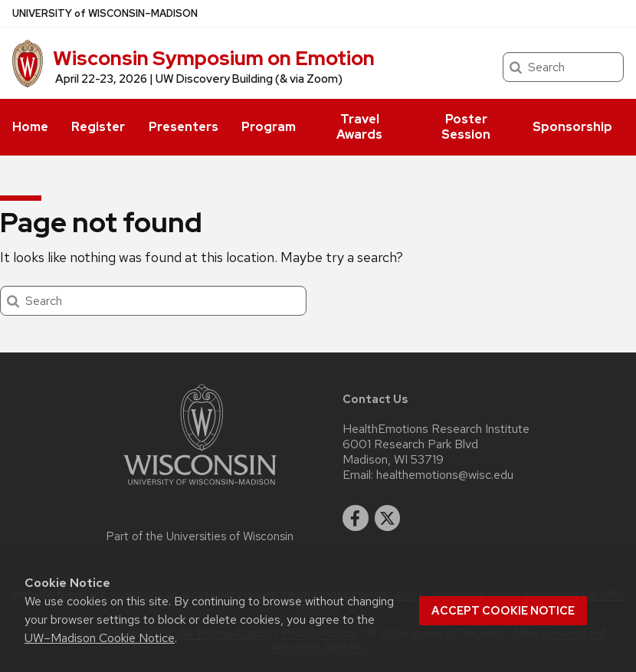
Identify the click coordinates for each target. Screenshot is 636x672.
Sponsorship (572, 127)
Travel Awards (359, 127)
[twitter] (388, 518)
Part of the (200, 536)
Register (98, 127)
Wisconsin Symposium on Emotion (214, 58)
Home (30, 127)
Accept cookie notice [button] (503, 611)
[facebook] (356, 518)
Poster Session (466, 127)
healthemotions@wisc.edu (445, 475)
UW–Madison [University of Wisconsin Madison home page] (105, 13)
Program (269, 127)
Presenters (184, 127)
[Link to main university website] (200, 488)
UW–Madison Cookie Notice (100, 638)
